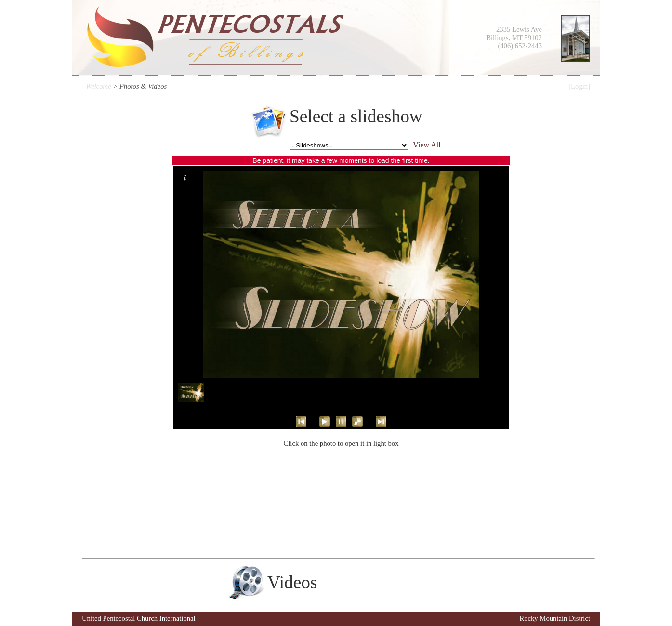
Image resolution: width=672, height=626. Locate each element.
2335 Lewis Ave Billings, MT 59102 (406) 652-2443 (514, 38)
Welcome (98, 86)
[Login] (579, 86)
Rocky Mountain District (555, 618)
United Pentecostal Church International (139, 618)
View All (427, 145)
